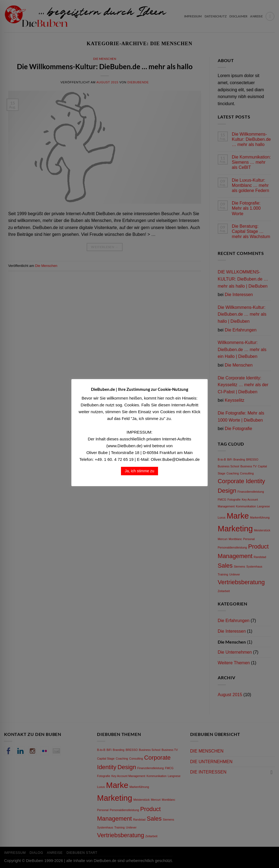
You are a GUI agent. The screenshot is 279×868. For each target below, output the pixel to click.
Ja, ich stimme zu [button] (139, 471)
